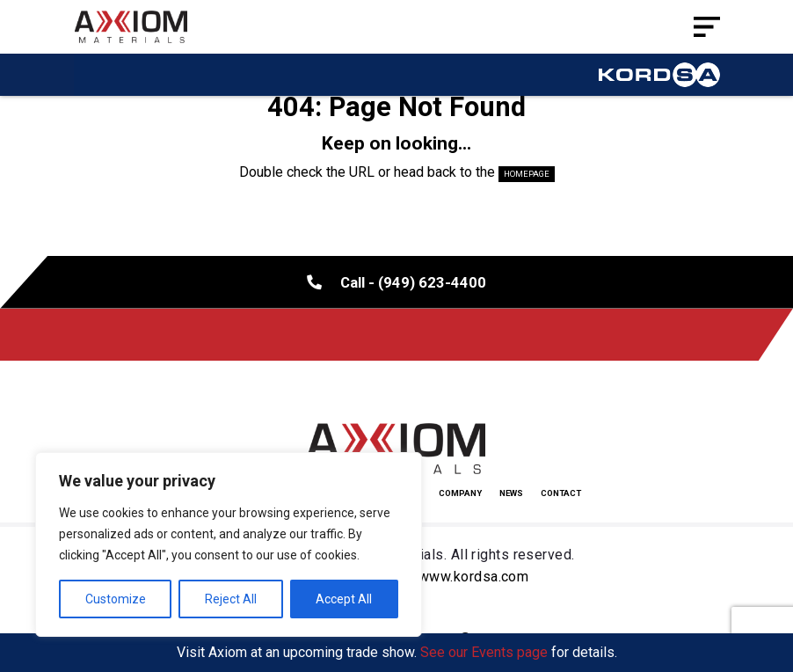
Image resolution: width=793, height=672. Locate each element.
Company (460, 493)
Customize (116, 599)
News (511, 493)
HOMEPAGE (527, 174)
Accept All (344, 599)
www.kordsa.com (473, 577)
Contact (561, 493)
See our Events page (484, 652)
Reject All (231, 599)
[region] (229, 544)
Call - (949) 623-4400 (396, 281)
